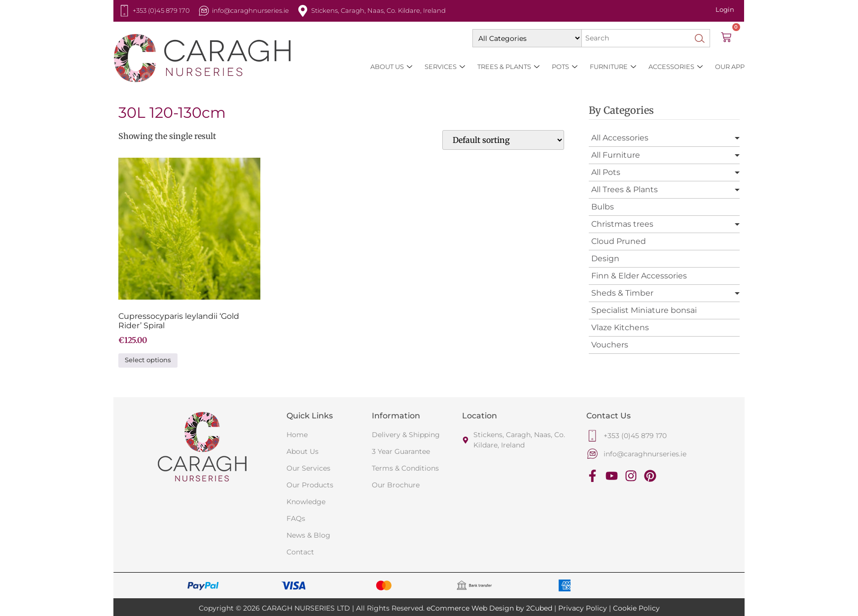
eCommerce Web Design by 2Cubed (489, 608)
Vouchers (610, 345)
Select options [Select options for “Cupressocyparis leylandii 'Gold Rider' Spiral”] (148, 360)
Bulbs (603, 207)
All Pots (606, 172)
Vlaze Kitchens (620, 327)
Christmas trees (622, 224)
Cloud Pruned (619, 241)
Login (725, 9)
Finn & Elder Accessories (639, 276)
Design (605, 258)
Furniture (613, 67)
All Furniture (616, 155)
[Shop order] (503, 140)
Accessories (676, 67)
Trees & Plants (508, 67)
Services (445, 67)
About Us (391, 67)
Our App (730, 67)
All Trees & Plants (625, 189)
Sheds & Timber (622, 293)
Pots (565, 67)
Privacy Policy (583, 608)
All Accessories (620, 138)
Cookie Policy (636, 608)
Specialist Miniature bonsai (644, 310)
